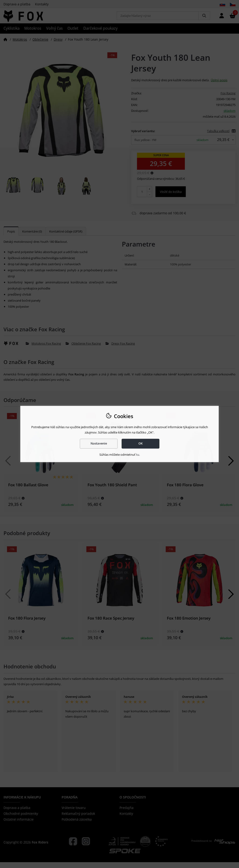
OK (141, 444)
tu (138, 455)
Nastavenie (99, 444)
